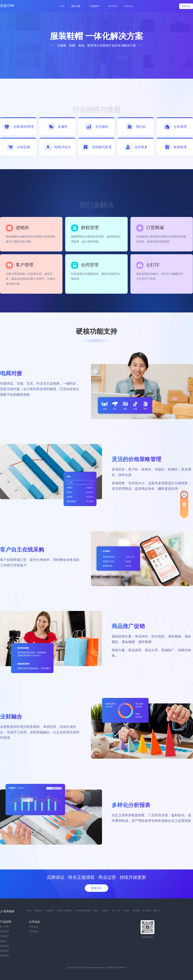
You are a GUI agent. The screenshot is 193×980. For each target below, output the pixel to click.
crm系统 (126, 911)
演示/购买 (112, 6)
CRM (29, 911)
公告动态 (33, 927)
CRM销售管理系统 (83, 911)
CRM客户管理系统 (64, 911)
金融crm (106, 911)
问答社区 (33, 931)
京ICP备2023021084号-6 (116, 968)
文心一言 (116, 911)
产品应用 (94, 6)
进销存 (3, 941)
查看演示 (186, 6)
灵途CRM (7, 6)
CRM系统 (38, 911)
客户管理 (147, 911)
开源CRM (49, 911)
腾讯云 (96, 911)
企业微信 (136, 911)
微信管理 (4, 951)
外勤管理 (4, 956)
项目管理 (4, 931)
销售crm (157, 911)
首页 (62, 6)
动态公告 (128, 6)
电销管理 (4, 946)
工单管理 (4, 936)
